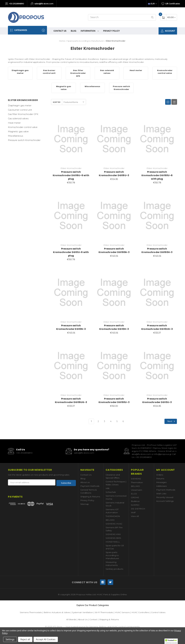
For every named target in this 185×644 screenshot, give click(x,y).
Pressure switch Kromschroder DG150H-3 (157, 250)
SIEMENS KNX (113, 534)
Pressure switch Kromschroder (24, 140)
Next (172, 421)
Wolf (133, 512)
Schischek (111, 492)
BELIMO (110, 520)
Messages (161, 482)
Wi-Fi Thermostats (104, 612)
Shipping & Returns (90, 497)
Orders (160, 475)
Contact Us (60, 31)
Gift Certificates (171, 4)
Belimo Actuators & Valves (57, 612)
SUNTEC (135, 505)
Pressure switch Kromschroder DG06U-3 (114, 174)
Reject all (25, 639)
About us (85, 482)
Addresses (161, 486)
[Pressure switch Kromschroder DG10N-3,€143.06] (71, 292)
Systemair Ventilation (82, 612)
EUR (152, 4)
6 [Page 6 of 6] (123, 421)
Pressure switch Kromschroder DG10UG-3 (157, 327)
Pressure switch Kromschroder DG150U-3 (114, 400)
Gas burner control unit (20, 110)
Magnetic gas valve (18, 131)
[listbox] (74, 102)
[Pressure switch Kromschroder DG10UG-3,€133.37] (157, 292)
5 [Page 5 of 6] (117, 421)
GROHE (135, 497)
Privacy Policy (111, 31)
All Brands (71, 619)
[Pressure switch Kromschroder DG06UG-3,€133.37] (71, 366)
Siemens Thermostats (31, 612)
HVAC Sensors (122, 612)
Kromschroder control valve (23, 127)
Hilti (108, 488)
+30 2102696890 (15, 4)
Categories (27, 30)
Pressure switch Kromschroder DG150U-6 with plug (157, 175)
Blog (73, 31)
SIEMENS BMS (113, 538)
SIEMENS (136, 479)
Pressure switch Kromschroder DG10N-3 (71, 327)
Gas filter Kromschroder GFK (23, 114)
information (90, 31)
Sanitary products (114, 569)
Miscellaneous (15, 136)
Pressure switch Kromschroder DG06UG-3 (71, 400)
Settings (10, 639)
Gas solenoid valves (18, 118)
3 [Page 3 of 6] (104, 421)
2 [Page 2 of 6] (98, 421)
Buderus (135, 501)
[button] (171, 641)
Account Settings (165, 501)
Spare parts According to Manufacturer (112, 555)
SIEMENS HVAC (114, 524)
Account (168, 31)
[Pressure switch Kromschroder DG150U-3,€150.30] (114, 366)
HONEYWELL (113, 542)
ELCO (134, 494)
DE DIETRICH (138, 509)
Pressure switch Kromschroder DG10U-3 (157, 400)
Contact (93, 619)
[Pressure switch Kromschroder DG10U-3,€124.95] (157, 366)
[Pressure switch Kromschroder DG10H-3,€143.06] (114, 292)
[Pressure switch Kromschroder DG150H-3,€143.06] (157, 216)
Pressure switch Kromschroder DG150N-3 (114, 250)
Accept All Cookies (46, 639)
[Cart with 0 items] (171, 17)
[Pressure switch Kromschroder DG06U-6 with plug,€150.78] (71, 139)
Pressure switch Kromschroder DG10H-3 (114, 327)
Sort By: (57, 102)
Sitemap (85, 504)
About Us (83, 619)
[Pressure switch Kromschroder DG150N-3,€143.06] (114, 216)
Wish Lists (161, 494)
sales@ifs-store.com (42, 4)
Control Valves (158, 612)
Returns (160, 479)
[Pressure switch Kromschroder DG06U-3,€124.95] (114, 139)
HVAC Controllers (140, 612)
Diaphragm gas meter (20, 105)
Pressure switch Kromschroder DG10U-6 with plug (71, 252)
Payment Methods (90, 486)
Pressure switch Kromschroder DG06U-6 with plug (71, 175)
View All (135, 516)
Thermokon (137, 482)
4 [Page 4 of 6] (111, 421)
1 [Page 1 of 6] (91, 421)
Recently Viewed (165, 497)
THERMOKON (113, 516)
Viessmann (137, 490)
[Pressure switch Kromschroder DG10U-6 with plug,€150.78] (71, 216)
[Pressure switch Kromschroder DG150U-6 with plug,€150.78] (157, 139)
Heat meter (14, 123)
